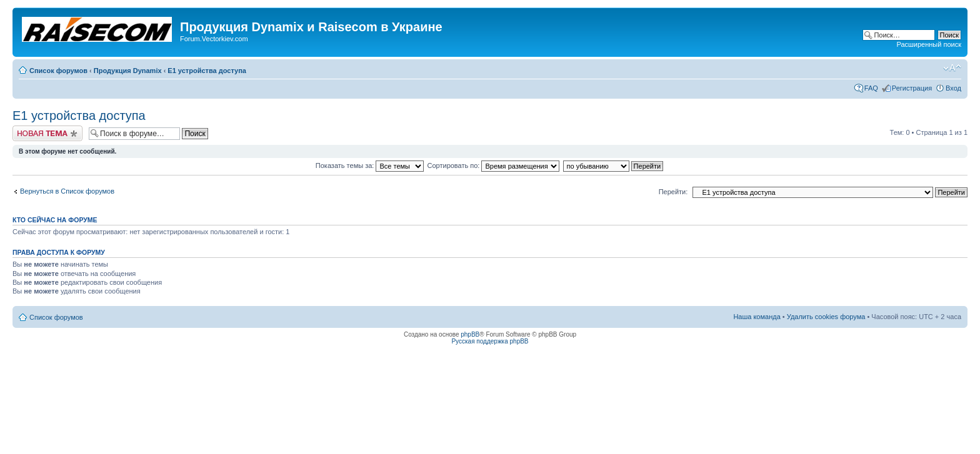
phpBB (470, 334)
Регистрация (912, 88)
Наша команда (757, 317)
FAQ (871, 88)
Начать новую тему (47, 133)
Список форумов (58, 71)
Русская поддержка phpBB (490, 341)
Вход (953, 88)
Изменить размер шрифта (952, 68)
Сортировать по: (494, 165)
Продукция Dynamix (128, 71)
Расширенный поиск (929, 44)
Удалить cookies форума (826, 317)
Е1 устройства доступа (207, 71)
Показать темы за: (370, 165)
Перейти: (673, 192)
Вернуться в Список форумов (67, 191)
